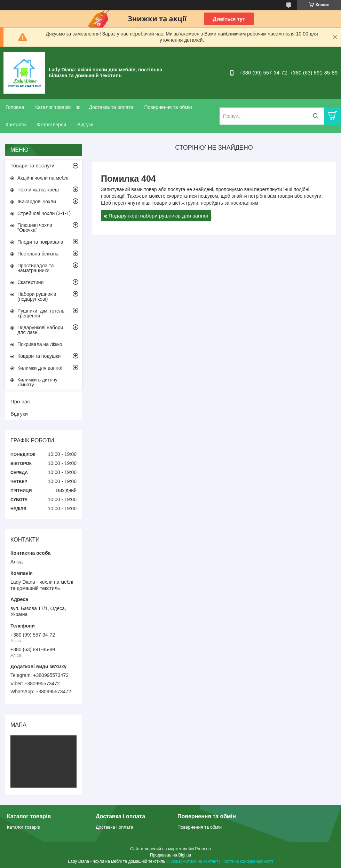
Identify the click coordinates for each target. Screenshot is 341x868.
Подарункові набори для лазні (40, 330)
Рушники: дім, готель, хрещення (42, 313)
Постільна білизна (38, 254)
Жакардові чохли (37, 202)
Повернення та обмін (168, 107)
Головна (15, 107)
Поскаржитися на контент (193, 861)
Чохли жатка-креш (38, 190)
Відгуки (85, 125)
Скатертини (30, 282)
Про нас (20, 401)
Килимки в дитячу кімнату (37, 382)
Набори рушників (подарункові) (37, 297)
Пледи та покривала (40, 242)
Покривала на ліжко (40, 344)
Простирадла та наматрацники (36, 268)
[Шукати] (315, 116)
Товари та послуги (33, 165)
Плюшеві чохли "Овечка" (35, 228)
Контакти (16, 125)
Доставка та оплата (111, 107)
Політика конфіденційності (247, 861)
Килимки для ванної (40, 368)
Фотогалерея (51, 125)
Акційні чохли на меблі (43, 178)
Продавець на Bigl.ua (170, 855)
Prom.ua (203, 849)
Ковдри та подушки (39, 356)
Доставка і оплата (114, 827)
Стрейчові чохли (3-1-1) (44, 213)
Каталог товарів (53, 107)
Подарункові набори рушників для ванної (158, 216)
